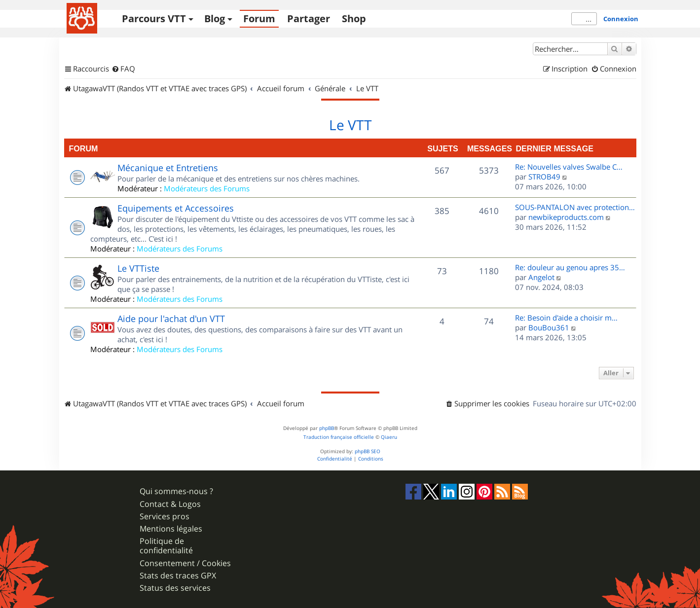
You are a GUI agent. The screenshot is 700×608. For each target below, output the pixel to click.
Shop (354, 18)
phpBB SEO (368, 451)
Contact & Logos (170, 504)
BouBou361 (549, 327)
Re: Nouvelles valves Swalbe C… (569, 167)
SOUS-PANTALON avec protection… (575, 207)
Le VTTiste (138, 268)
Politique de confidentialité (166, 546)
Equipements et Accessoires (176, 208)
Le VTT (350, 125)
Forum (259, 18)
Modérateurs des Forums (207, 188)
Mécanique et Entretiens (168, 168)
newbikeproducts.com (566, 217)
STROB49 (544, 177)
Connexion (621, 19)
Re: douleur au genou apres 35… (570, 267)
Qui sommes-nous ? (176, 491)
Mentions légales (171, 529)
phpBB (327, 428)
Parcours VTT (154, 18)
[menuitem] (123, 69)
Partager (309, 18)
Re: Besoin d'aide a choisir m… (566, 318)
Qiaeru (389, 437)
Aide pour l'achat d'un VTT (171, 319)
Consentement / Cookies (185, 563)
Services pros (165, 517)
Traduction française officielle (339, 437)
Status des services (175, 588)
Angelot (541, 277)
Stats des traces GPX (178, 576)
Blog (215, 18)
